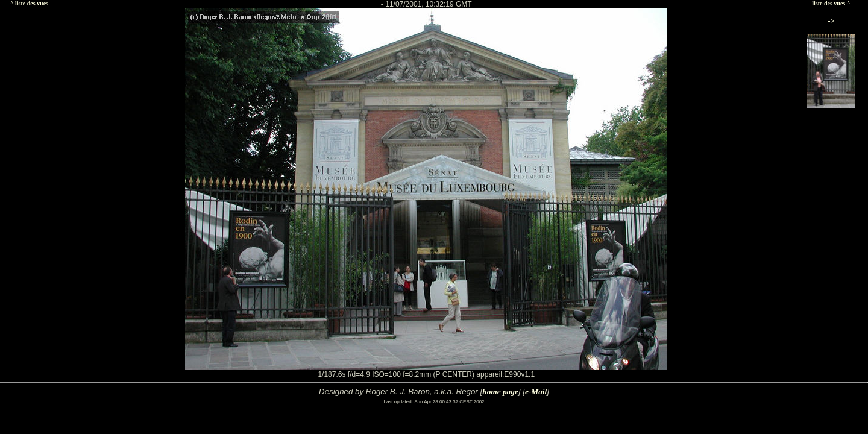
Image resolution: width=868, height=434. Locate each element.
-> (832, 21)
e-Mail (536, 392)
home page (500, 392)
